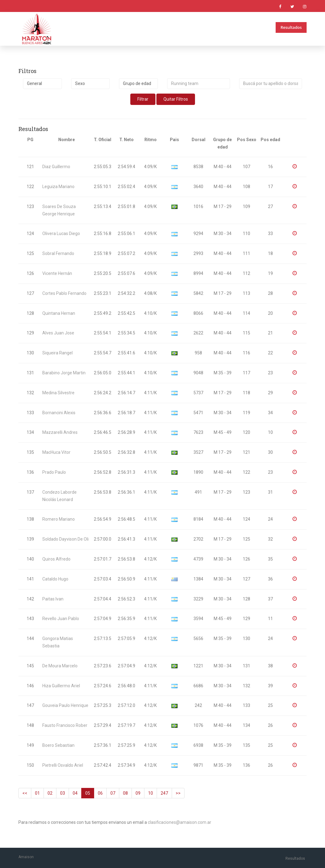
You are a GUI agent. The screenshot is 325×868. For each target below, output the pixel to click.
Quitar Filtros (176, 99)
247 (164, 793)
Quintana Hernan (59, 313)
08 (125, 793)
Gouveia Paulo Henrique (65, 705)
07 (113, 793)
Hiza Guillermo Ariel (61, 686)
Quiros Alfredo (56, 559)
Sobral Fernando (58, 253)
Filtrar (143, 99)
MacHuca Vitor (56, 452)
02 (50, 793)
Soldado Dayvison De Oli (65, 539)
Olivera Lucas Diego (61, 233)
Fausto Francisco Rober (65, 725)
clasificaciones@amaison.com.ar (180, 822)
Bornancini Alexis (59, 413)
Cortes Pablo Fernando (64, 293)
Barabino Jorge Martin (64, 373)
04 (75, 793)
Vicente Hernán (57, 273)
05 (88, 793)
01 (37, 793)
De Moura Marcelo (60, 666)
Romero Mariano (59, 519)
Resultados (291, 27)
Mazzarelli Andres (60, 432)
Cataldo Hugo (55, 579)
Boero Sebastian (58, 745)
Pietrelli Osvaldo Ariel (63, 765)
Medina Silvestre (58, 393)
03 (63, 793)
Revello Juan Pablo (61, 619)
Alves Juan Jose (58, 333)
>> (178, 793)
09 (138, 793)
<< (25, 793)
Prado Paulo (54, 472)
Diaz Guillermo (56, 167)
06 (100, 793)
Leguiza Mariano (58, 187)
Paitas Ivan (53, 599)
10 (151, 793)
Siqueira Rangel (57, 353)
